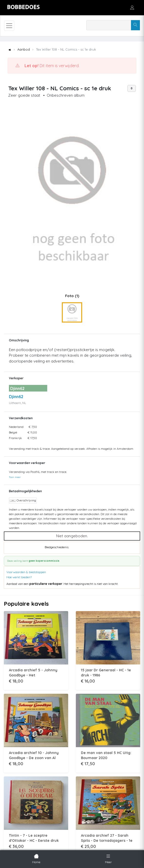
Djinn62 (16, 397)
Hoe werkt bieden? (19, 577)
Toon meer (15, 477)
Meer (108, 858)
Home (36, 858)
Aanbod (24, 49)
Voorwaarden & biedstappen (26, 572)
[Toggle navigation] (9, 26)
